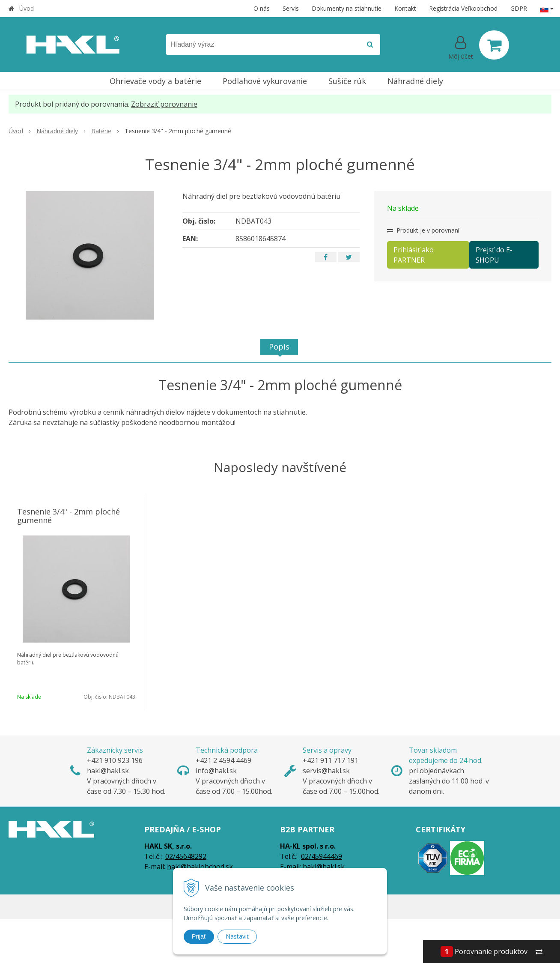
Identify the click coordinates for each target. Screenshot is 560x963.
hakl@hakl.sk (324, 867)
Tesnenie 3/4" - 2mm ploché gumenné (69, 516)
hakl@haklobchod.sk (200, 867)
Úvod (27, 8)
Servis (291, 8)
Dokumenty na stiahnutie (347, 8)
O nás (262, 8)
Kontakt (405, 8)
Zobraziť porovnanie (164, 104)
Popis (279, 347)
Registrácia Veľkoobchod (463, 8)
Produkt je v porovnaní (423, 230)
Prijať (199, 936)
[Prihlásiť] (461, 47)
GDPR (519, 8)
